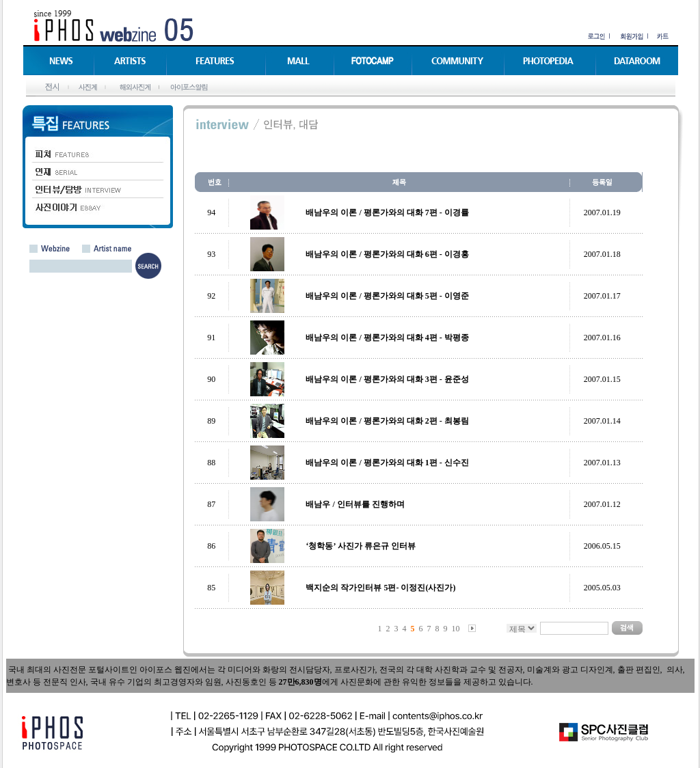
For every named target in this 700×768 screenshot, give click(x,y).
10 (456, 629)
